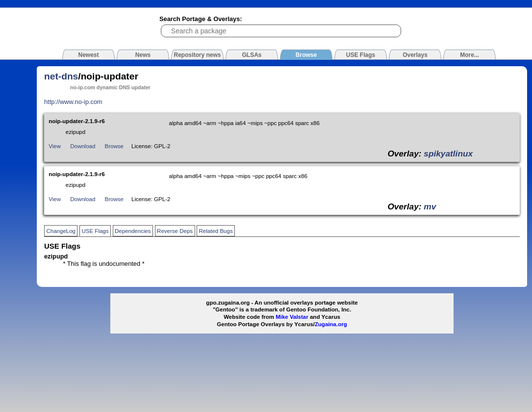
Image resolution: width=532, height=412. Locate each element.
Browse (114, 146)
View (55, 146)
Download (83, 146)
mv (430, 206)
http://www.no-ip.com (73, 102)
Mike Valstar (292, 317)
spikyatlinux (448, 154)
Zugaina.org (331, 324)
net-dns (61, 76)
